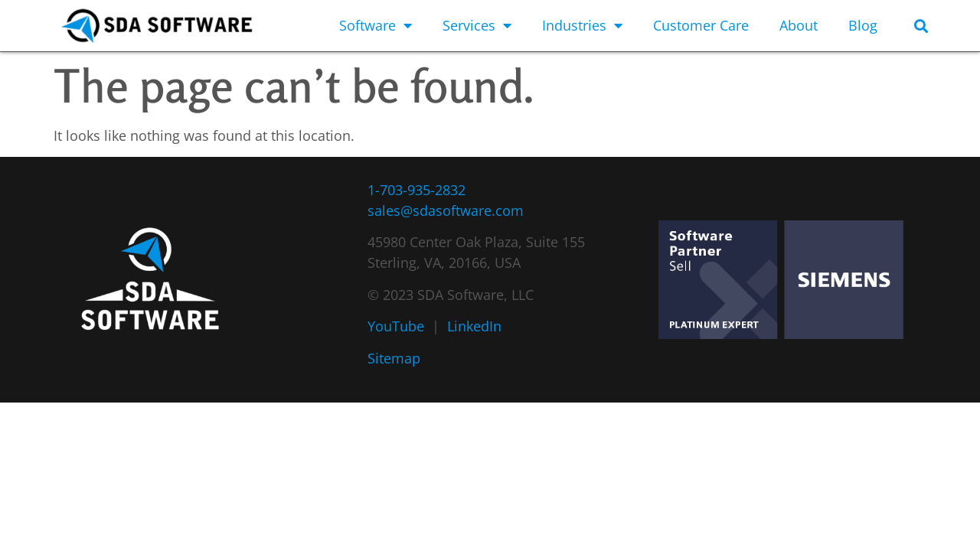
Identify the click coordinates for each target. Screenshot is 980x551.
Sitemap (394, 358)
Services (477, 25)
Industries (582, 25)
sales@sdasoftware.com (446, 210)
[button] (921, 26)
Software (376, 25)
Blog (863, 25)
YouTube (396, 326)
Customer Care (701, 25)
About (799, 25)
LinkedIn (474, 326)
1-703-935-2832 (416, 190)
